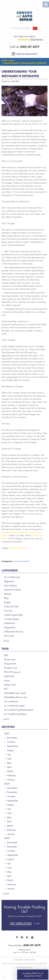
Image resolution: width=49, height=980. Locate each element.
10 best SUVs (10, 664)
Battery (8, 594)
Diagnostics (10, 628)
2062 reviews (37, 40)
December (12, 788)
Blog (12, 60)
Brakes (7, 602)
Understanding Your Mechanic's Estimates (25, 63)
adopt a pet (10, 685)
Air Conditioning (12, 577)
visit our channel (21, 28)
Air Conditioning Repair (15, 714)
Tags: (5, 649)
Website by (25, 967)
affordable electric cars (16, 697)
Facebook (17, 938)
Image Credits (18, 960)
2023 (7, 838)
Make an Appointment (27, 54)
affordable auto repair (15, 693)
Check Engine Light (13, 615)
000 (6, 655)
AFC (6, 689)
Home (4, 60)
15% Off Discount (12, 672)
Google (22, 938)
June (9, 759)
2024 (7, 784)
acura (7, 681)
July (9, 755)
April (9, 767)
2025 (7, 734)
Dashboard (9, 623)
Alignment (9, 581)
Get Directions (21, 924)
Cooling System (12, 619)
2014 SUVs (9, 676)
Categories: (10, 570)
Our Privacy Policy (29, 960)
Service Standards (21, 561)
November (12, 738)
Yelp (27, 938)
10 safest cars (11, 668)
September (13, 746)
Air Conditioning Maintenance (19, 710)
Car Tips (8, 611)
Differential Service (14, 632)
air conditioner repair (14, 706)
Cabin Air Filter (11, 607)
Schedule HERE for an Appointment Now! (33, 975)
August (10, 750)
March (10, 771)
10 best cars (10, 660)
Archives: (8, 727)
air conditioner (11, 702)
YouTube (32, 938)
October (11, 742)
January (11, 780)
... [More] (5, 641)
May (9, 763)
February (11, 776)
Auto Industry (10, 586)
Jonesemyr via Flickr (18, 548)
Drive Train (9, 636)
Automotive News (13, 590)
